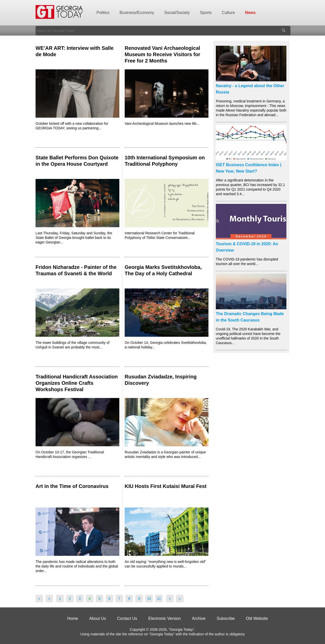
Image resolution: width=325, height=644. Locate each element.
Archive (199, 618)
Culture (229, 13)
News (250, 13)
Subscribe (226, 618)
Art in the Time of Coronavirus (72, 486)
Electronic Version (165, 618)
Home (73, 618)
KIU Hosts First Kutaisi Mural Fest (166, 486)
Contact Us (127, 618)
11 (159, 599)
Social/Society (177, 13)
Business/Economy (137, 13)
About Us (97, 618)
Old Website (257, 618)
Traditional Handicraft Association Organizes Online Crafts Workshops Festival (77, 383)
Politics (103, 13)
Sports (206, 13)
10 (149, 599)
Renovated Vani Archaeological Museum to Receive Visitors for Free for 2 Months (162, 54)
